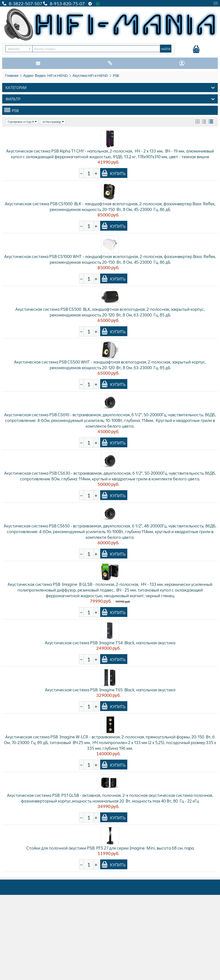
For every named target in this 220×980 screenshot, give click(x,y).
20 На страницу (53, 122)
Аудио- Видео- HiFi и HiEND (45, 75)
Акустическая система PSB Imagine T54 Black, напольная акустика (110, 643)
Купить (114, 173)
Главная (12, 75)
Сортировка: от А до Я (22, 122)
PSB (116, 75)
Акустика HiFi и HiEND (90, 75)
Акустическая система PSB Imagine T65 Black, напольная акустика (110, 690)
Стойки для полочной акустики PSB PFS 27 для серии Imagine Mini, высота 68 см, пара (110, 848)
